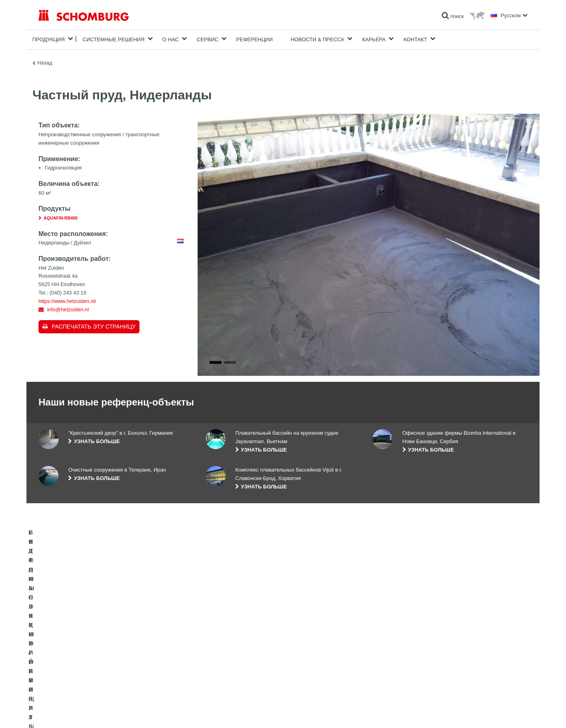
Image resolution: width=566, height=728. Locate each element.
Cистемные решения (113, 39)
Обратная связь (223, 670)
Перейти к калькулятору (232, 646)
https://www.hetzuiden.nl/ (67, 299)
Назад (45, 61)
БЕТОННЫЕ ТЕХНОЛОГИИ (69, 682)
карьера (374, 39)
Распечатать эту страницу (94, 325)
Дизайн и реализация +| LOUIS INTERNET (492, 712)
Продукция (49, 39)
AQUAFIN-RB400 (61, 216)
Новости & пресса (317, 39)
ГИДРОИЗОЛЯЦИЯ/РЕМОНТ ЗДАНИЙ (82, 646)
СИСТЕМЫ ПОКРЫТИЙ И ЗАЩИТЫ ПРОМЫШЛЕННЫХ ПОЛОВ (111, 670)
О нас (171, 39)
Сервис (208, 39)
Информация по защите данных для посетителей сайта (141, 712)
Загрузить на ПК (224, 658)
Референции (254, 39)
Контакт (415, 39)
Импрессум (72, 712)
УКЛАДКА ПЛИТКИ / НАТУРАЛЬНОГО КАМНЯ (90, 658)
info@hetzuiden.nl (68, 308)
